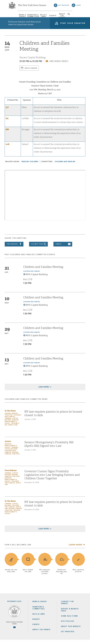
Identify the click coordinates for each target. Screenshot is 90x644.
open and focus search (78, 16)
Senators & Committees (28, 16)
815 (7, 123)
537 (7, 111)
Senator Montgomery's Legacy (12, 426)
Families (25, 166)
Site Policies (67, 625)
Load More (44, 391)
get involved (64, 6)
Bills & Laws (41, 16)
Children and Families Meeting (43, 271)
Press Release (11, 475)
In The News (10, 415)
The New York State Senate (32, 6)
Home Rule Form (69, 620)
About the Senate (41, 634)
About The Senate (69, 16)
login (78, 6)
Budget (36, 623)
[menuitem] (14, 16)
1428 (7, 148)
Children (34, 166)
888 (7, 134)
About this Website (71, 631)
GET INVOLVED (68, 636)
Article (8, 446)
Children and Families (65, 166)
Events (55, 16)
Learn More (75, 549)
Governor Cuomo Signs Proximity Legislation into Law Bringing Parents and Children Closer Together (52, 479)
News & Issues (14, 16)
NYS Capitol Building (37, 279)
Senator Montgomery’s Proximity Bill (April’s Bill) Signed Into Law (49, 448)
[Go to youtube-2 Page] (14, 632)
